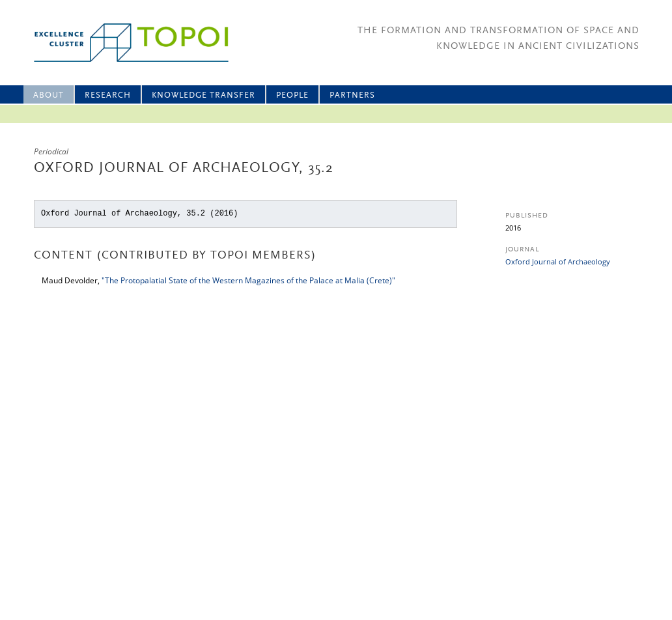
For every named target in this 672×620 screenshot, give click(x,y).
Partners (352, 95)
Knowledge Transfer (203, 95)
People (292, 95)
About (49, 95)
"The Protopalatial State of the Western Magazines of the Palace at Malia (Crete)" (248, 280)
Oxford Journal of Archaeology (558, 261)
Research (108, 95)
